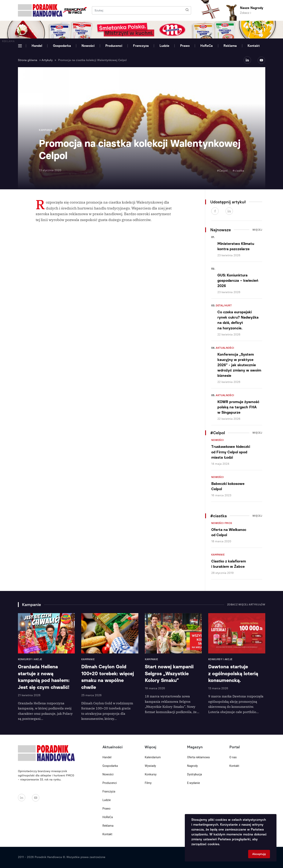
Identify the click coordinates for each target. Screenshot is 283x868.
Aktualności (225, 348)
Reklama (230, 46)
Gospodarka (62, 46)
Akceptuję (259, 854)
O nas (233, 757)
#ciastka (238, 171)
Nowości (88, 46)
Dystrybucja (194, 774)
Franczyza (141, 46)
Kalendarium (153, 757)
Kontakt (254, 46)
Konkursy (151, 774)
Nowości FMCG (222, 523)
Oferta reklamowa (198, 757)
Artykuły (47, 60)
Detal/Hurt (224, 306)
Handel (37, 46)
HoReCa (206, 46)
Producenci (114, 46)
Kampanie (218, 555)
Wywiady (150, 766)
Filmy (148, 783)
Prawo (185, 46)
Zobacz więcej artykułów (246, 605)
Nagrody (192, 766)
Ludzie (164, 46)
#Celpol (222, 171)
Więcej (257, 230)
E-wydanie (193, 783)
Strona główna (28, 60)
